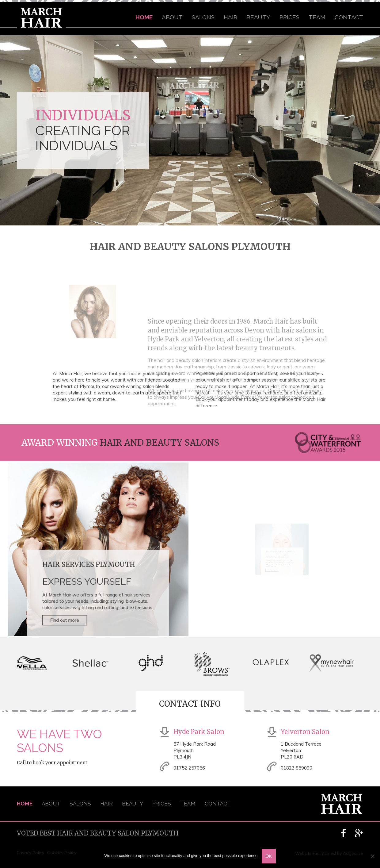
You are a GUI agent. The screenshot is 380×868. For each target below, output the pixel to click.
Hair (230, 17)
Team (317, 17)
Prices (289, 17)
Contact (349, 17)
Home (144, 17)
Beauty (258, 17)
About (172, 17)
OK (269, 856)
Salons (203, 17)
